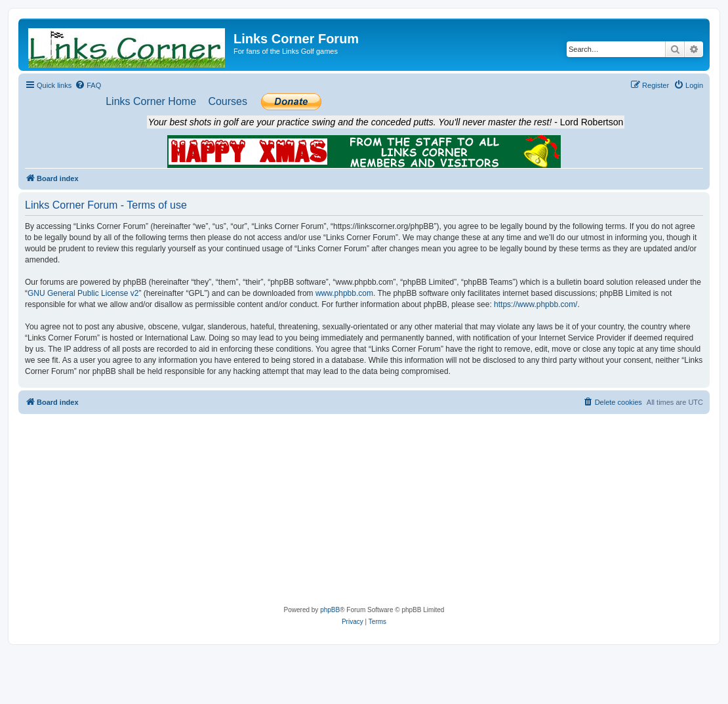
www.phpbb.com (344, 293)
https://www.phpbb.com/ (536, 304)
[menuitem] (88, 85)
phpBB (330, 610)
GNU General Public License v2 (83, 293)
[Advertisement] (364, 512)
